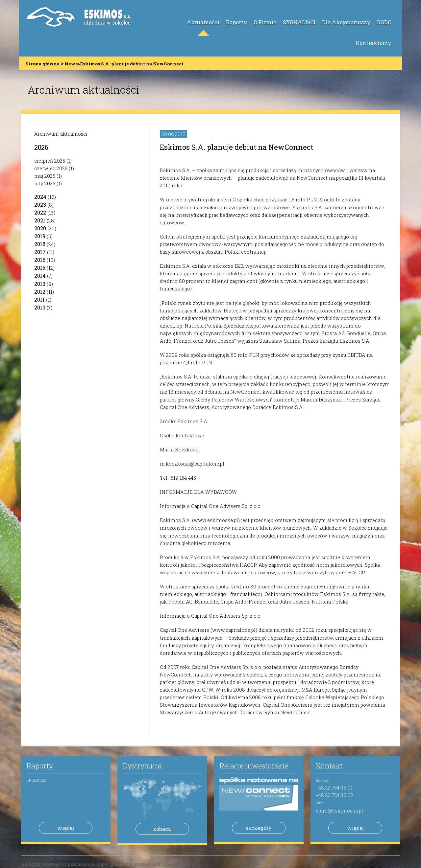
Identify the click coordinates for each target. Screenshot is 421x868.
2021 (40, 220)
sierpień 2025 (50, 161)
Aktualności (203, 22)
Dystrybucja (142, 766)
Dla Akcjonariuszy (346, 22)
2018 (40, 244)
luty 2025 (45, 183)
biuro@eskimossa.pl (339, 811)
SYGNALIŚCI (299, 22)
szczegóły (259, 828)
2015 (40, 268)
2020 (40, 228)
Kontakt (329, 766)
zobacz (162, 829)
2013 (40, 284)
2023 (40, 205)
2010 (40, 307)
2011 (39, 299)
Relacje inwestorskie (254, 766)
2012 (40, 292)
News (71, 64)
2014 (40, 275)
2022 (40, 212)
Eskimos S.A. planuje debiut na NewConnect (236, 147)
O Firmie (265, 22)
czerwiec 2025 (51, 168)
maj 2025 (45, 176)
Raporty (236, 22)
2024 (40, 197)
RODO (384, 22)
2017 (40, 252)
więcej (66, 828)
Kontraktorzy (373, 43)
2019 (40, 236)
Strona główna (43, 64)
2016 (40, 260)
